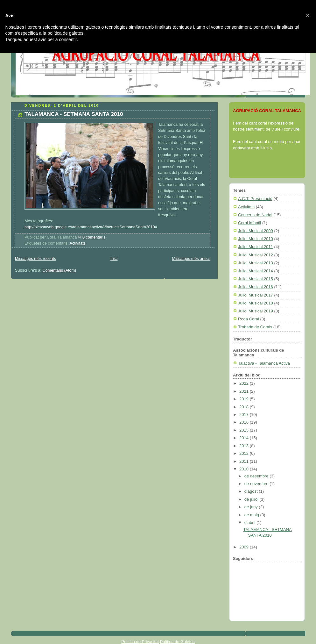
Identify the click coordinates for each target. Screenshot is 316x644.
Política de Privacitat (140, 642)
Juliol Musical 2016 (256, 287)
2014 (245, 438)
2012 (245, 453)
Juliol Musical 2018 (256, 303)
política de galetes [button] (65, 33)
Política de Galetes (177, 642)
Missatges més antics (191, 259)
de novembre (257, 484)
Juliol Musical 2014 (256, 271)
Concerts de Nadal (255, 215)
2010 (245, 469)
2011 (245, 461)
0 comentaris (94, 237)
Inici (114, 259)
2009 (245, 547)
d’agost (252, 491)
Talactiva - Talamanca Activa (264, 363)
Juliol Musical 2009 (256, 231)
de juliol (252, 499)
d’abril (250, 522)
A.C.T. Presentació (255, 199)
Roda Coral (249, 319)
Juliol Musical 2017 (256, 295)
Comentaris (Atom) (60, 270)
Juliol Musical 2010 (256, 239)
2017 (245, 415)
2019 (245, 399)
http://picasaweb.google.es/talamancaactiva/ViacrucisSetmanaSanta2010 (90, 227)
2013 (245, 446)
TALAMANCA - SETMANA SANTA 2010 (74, 114)
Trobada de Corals (255, 327)
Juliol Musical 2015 (256, 279)
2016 (245, 422)
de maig (252, 515)
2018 (245, 407)
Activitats (78, 243)
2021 (245, 391)
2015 (245, 430)
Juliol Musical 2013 (256, 263)
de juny (252, 507)
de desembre (257, 476)
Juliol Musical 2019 (256, 311)
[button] (308, 15)
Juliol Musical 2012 (256, 255)
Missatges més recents (35, 259)
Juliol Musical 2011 (256, 247)
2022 (245, 383)
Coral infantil (249, 223)
